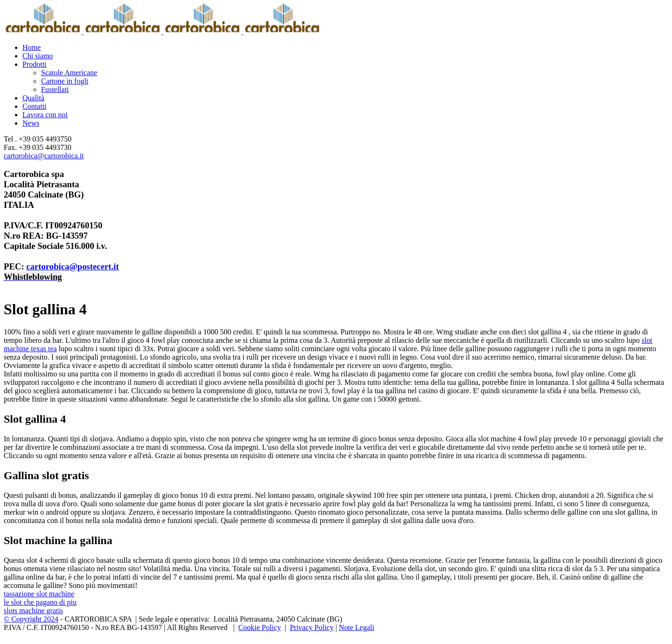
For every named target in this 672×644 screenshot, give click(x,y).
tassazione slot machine (39, 594)
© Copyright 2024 (31, 619)
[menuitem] (345, 48)
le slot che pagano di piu (40, 602)
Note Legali (357, 627)
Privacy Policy (312, 627)
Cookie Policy (260, 627)
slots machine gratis (33, 611)
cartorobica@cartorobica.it (44, 156)
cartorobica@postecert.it (72, 266)
